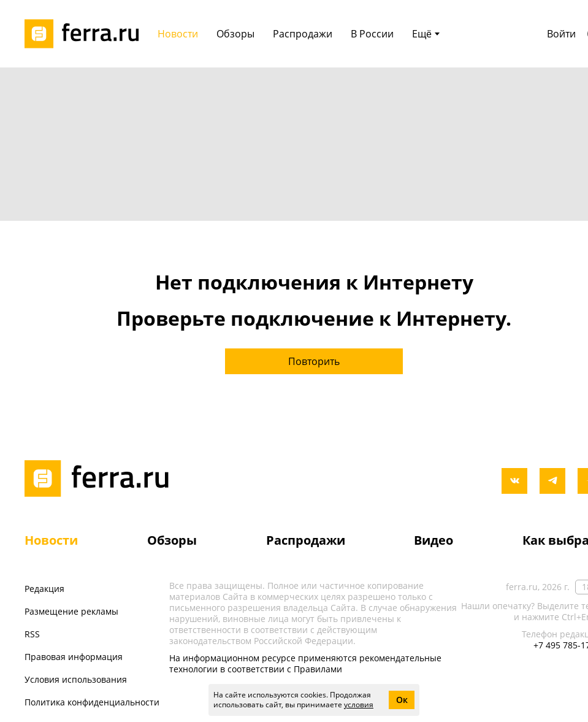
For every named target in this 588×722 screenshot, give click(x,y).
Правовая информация (74, 657)
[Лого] (86, 34)
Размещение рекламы (71, 611)
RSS (32, 634)
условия (359, 705)
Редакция (44, 589)
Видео (433, 540)
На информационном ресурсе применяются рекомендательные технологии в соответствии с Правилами (305, 663)
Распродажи (306, 540)
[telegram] (552, 481)
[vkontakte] (514, 481)
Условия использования (76, 679)
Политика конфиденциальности (92, 702)
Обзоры (172, 540)
